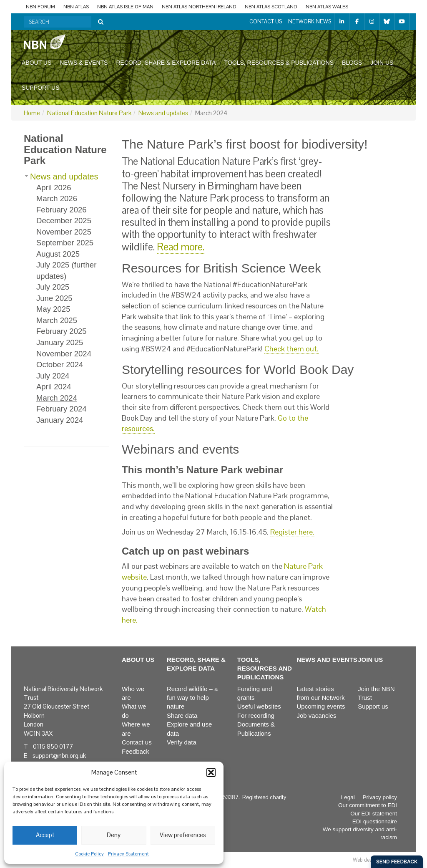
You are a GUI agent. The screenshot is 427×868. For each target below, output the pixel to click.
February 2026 (62, 210)
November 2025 (64, 232)
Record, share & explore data (166, 63)
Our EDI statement (374, 814)
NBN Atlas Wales (327, 7)
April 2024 (54, 387)
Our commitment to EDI (368, 805)
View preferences (183, 835)
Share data (182, 715)
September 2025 (65, 243)
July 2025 (53, 287)
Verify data (182, 742)
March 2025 (57, 320)
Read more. (181, 247)
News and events (327, 660)
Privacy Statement (128, 854)
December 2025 (64, 221)
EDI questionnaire (375, 821)
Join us (382, 63)
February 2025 (62, 331)
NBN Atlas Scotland (271, 7)
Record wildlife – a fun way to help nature (192, 698)
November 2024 (64, 354)
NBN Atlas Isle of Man (125, 7)
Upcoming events (321, 706)
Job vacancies (317, 715)
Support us (41, 88)
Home (32, 113)
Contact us (266, 21)
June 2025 (54, 298)
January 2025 (60, 342)
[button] (211, 772)
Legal (348, 797)
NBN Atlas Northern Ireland (199, 7)
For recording (256, 715)
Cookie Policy (89, 854)
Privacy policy (380, 797)
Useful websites (259, 706)
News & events (84, 63)
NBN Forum (40, 7)
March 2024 (57, 398)
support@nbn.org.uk (59, 756)
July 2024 (53, 376)
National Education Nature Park (89, 113)
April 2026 (54, 188)
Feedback (136, 751)
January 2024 (60, 420)
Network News (310, 21)
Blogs (352, 63)
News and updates (163, 113)
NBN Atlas (76, 7)
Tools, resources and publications (265, 669)
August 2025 (58, 254)
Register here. (292, 532)
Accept (45, 835)
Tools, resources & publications (279, 63)
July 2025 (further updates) (66, 270)
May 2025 (53, 309)
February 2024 (62, 409)
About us (36, 63)
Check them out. (291, 349)
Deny (114, 835)
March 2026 (57, 198)
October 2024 (60, 365)
